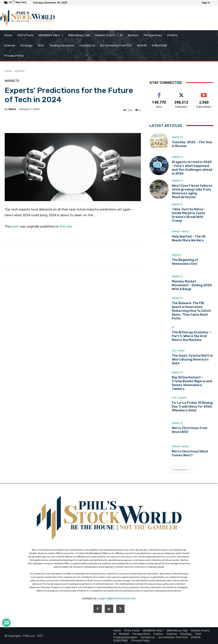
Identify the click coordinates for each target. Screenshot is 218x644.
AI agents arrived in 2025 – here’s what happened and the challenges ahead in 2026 (192, 168)
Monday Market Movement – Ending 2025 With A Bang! (192, 285)
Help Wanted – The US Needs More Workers (189, 238)
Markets (20, 71)
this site (66, 226)
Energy (177, 255)
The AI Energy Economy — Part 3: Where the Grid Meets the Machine (192, 336)
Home (8, 71)
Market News (180, 232)
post (15, 226)
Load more (181, 470)
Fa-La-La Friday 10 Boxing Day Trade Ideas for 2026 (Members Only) (192, 406)
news (12, 109)
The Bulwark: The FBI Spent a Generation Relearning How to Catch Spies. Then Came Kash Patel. (191, 311)
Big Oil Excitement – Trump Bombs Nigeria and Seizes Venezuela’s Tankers (192, 383)
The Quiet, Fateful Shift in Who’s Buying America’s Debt (192, 359)
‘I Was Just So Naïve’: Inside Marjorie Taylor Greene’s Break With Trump (189, 215)
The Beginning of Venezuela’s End (185, 262)
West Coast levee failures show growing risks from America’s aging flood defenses (192, 191)
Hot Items (178, 351)
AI (173, 327)
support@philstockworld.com (117, 598)
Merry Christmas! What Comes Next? (190, 453)
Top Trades (179, 398)
